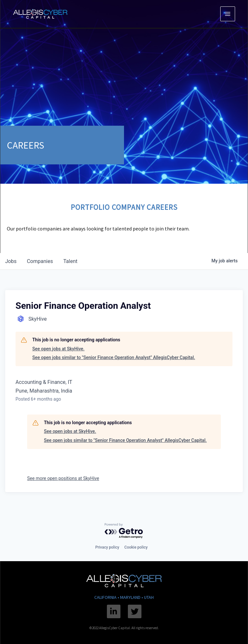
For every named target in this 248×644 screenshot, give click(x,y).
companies (40, 261)
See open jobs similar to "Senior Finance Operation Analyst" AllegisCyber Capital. (114, 357)
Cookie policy (136, 547)
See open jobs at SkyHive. (58, 349)
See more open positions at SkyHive (63, 478)
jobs (11, 261)
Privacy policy (107, 547)
